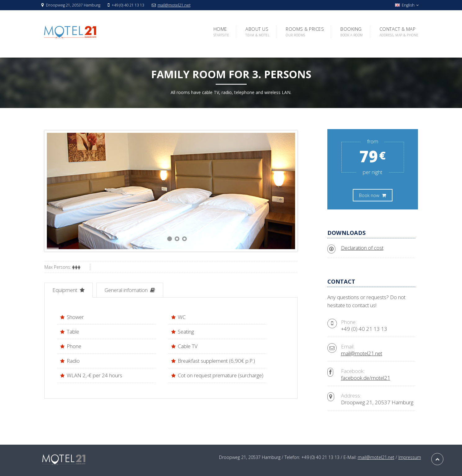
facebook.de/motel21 (366, 378)
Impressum (410, 457)
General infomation (130, 290)
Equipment (69, 290)
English (407, 5)
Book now (373, 195)
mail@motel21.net (174, 5)
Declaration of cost (362, 248)
